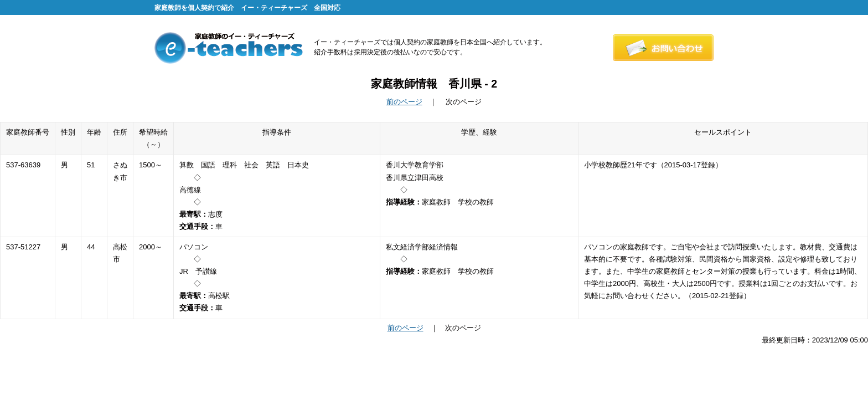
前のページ (404, 102)
